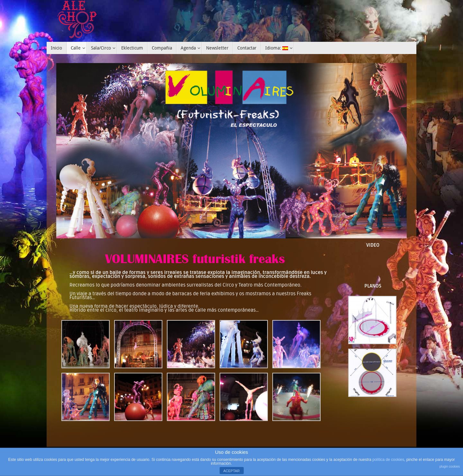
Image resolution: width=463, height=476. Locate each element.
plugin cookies (450, 467)
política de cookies (388, 460)
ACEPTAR (231, 471)
